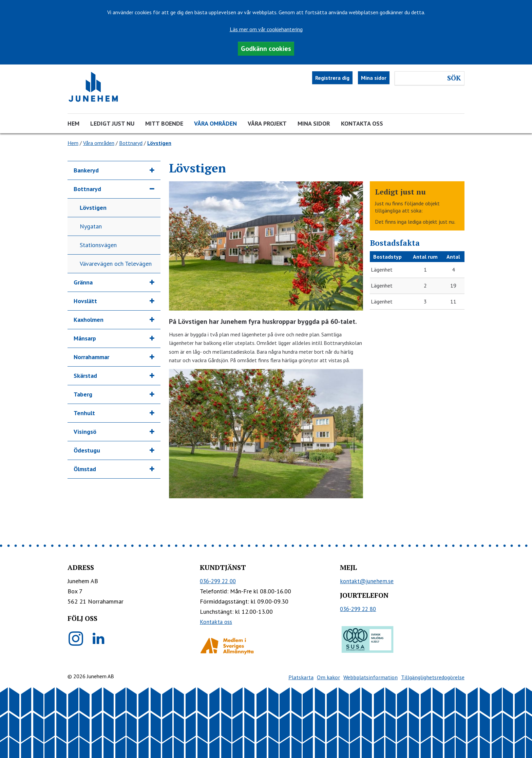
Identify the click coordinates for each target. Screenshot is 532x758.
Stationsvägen (98, 245)
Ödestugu (87, 450)
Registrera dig (332, 78)
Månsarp (85, 338)
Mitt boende (164, 123)
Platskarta (301, 677)
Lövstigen (93, 208)
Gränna (83, 282)
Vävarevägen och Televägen (116, 264)
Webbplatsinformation (370, 677)
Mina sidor (374, 78)
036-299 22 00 (218, 581)
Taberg (83, 394)
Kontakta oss (362, 123)
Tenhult (84, 413)
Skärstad (85, 376)
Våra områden (215, 123)
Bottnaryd (131, 143)
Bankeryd (86, 170)
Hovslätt (85, 301)
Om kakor (328, 677)
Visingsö (85, 432)
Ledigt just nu (112, 123)
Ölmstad (85, 469)
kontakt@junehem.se (367, 581)
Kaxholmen (89, 320)
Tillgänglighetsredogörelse (433, 677)
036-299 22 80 (358, 609)
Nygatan (91, 226)
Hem (73, 123)
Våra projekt (267, 123)
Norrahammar (91, 357)
